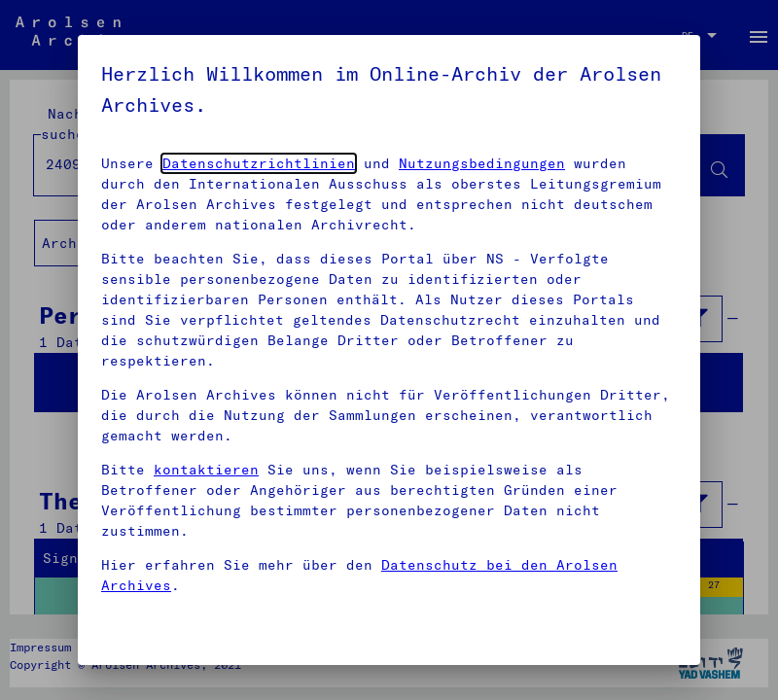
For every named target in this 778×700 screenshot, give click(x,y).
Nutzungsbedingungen (482, 163)
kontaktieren (206, 470)
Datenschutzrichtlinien (259, 163)
